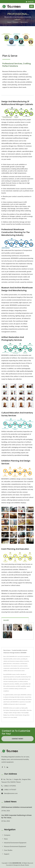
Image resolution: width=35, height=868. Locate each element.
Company (16, 22)
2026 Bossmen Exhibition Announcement (17, 807)
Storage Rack (26, 715)
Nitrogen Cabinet (8, 713)
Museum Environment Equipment (15, 846)
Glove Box (29, 710)
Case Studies (8, 850)
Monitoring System (14, 710)
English (31, 2)
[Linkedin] (7, 767)
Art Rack (12, 715)
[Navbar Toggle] (32, 6)
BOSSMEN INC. (17, 863)
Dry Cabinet (6, 710)
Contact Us (6, 717)
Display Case (6, 715)
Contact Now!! (17, 739)
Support (7, 854)
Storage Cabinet (17, 713)
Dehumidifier (23, 710)
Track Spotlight (25, 713)
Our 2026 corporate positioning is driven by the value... (17, 816)
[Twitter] (5, 767)
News (6, 839)
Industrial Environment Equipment (15, 843)
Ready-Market (25, 865)
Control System (19, 715)
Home (9, 22)
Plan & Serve (24, 22)
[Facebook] (2, 767)
